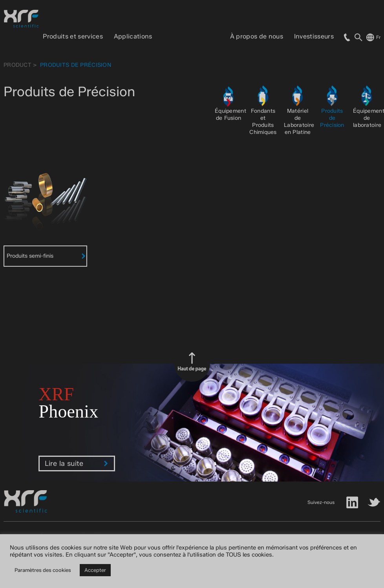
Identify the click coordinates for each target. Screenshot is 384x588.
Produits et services (73, 36)
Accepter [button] (95, 570)
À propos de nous (257, 36)
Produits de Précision (332, 118)
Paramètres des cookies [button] (43, 570)
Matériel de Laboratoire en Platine (299, 122)
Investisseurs (314, 36)
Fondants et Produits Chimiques (263, 122)
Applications (133, 36)
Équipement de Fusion (230, 114)
